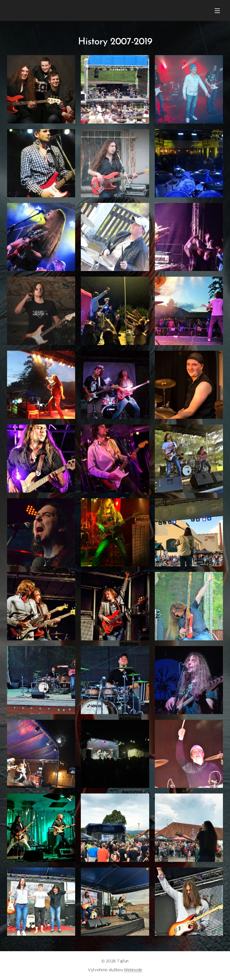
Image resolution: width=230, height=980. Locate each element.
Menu (217, 11)
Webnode (133, 970)
